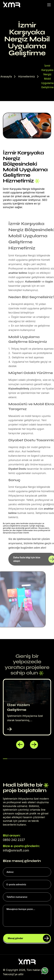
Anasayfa (6, 76)
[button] (20, 745)
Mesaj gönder (29, 938)
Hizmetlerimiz (26, 76)
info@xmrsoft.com (16, 850)
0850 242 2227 (14, 840)
